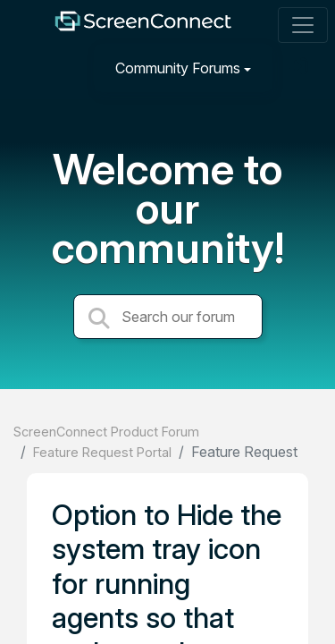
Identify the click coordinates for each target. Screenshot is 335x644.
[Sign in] (300, 68)
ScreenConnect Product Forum (106, 432)
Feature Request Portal (102, 452)
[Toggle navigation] (303, 25)
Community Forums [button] (178, 68)
